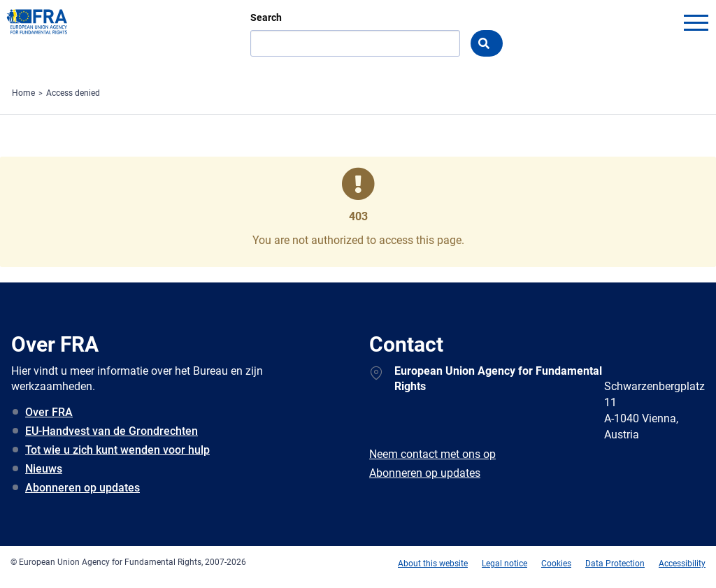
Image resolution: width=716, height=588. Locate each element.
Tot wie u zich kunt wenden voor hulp (117, 450)
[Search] (355, 43)
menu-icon (696, 22)
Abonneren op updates (83, 488)
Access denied (73, 93)
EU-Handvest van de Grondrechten (112, 431)
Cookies (556, 564)
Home (23, 93)
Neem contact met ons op (432, 454)
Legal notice (504, 564)
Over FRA (49, 412)
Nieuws (44, 469)
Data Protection (615, 564)
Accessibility (682, 564)
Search (266, 17)
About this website (433, 564)
